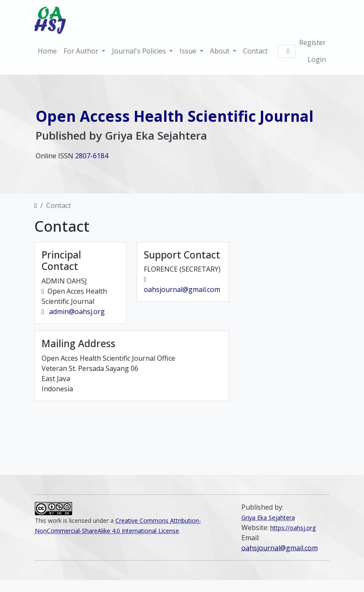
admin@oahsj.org (77, 312)
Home (47, 51)
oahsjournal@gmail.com (182, 290)
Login (317, 59)
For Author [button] (82, 51)
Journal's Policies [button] (140, 51)
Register (312, 42)
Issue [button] (189, 51)
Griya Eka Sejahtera (268, 518)
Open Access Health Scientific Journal (175, 116)
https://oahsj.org (293, 528)
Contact (255, 51)
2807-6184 (92, 156)
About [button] (221, 51)
